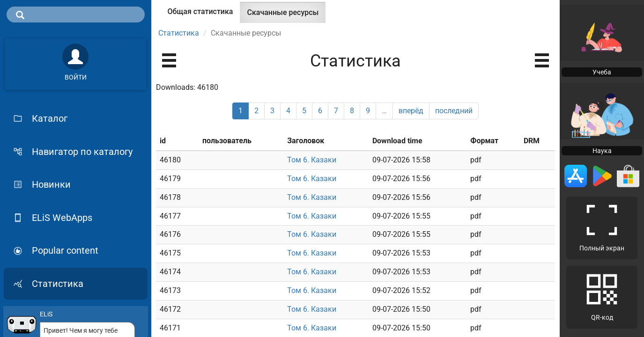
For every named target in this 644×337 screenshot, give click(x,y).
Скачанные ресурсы (286, 15)
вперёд (411, 111)
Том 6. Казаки (312, 160)
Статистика (179, 33)
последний (454, 111)
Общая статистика (200, 11)
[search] (76, 15)
